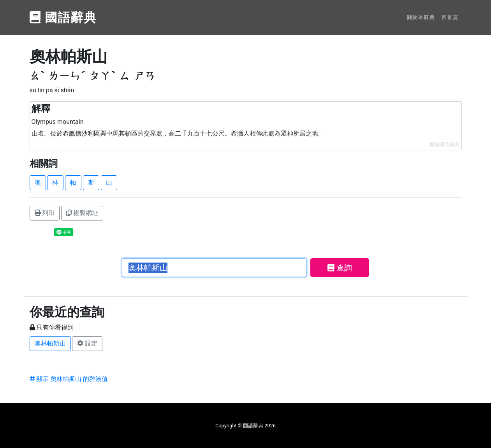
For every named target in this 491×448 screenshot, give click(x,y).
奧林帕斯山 (50, 343)
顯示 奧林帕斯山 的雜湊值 (69, 379)
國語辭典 (63, 18)
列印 (45, 213)
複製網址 (82, 213)
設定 (87, 343)
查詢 (340, 268)
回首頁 (450, 17)
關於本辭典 (421, 17)
